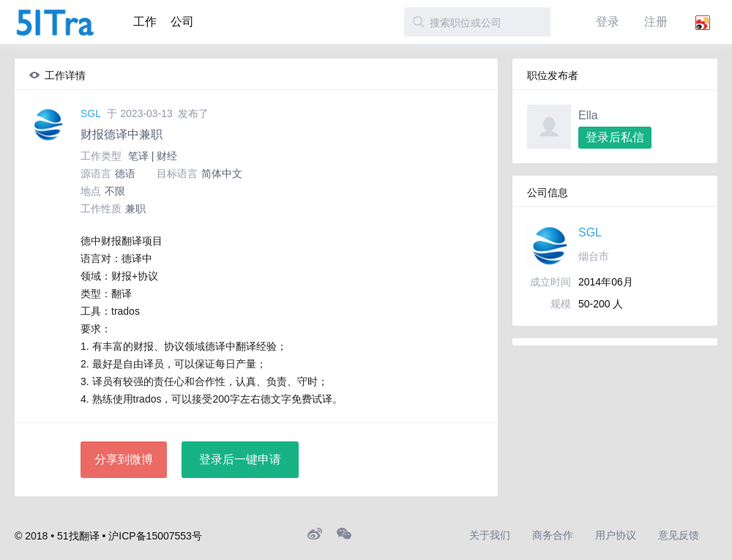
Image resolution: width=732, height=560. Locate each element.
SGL (91, 113)
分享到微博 (124, 459)
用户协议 (616, 535)
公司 (182, 22)
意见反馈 (679, 535)
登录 (608, 22)
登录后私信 (615, 137)
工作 (145, 22)
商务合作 (553, 535)
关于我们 (490, 535)
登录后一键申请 (240, 459)
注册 (656, 22)
